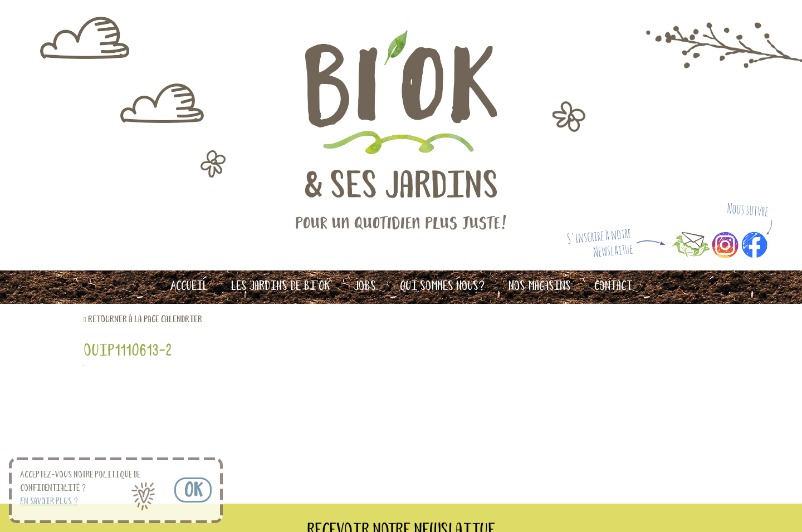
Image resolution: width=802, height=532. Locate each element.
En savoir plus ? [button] (49, 502)
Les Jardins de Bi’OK (280, 287)
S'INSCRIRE (521, 436)
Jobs (365, 287)
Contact (613, 287)
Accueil (189, 287)
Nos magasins (540, 287)
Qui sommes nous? (442, 287)
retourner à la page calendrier (145, 320)
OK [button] (193, 491)
